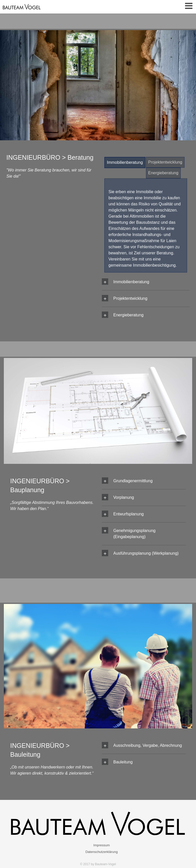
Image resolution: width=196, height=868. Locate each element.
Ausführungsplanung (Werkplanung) (146, 553)
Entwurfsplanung (128, 514)
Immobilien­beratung (125, 162)
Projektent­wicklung (165, 162)
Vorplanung (124, 497)
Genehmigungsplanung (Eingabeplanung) (134, 534)
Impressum (102, 845)
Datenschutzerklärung (102, 852)
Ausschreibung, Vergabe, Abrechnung (148, 745)
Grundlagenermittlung (133, 481)
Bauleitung (123, 762)
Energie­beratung (163, 173)
